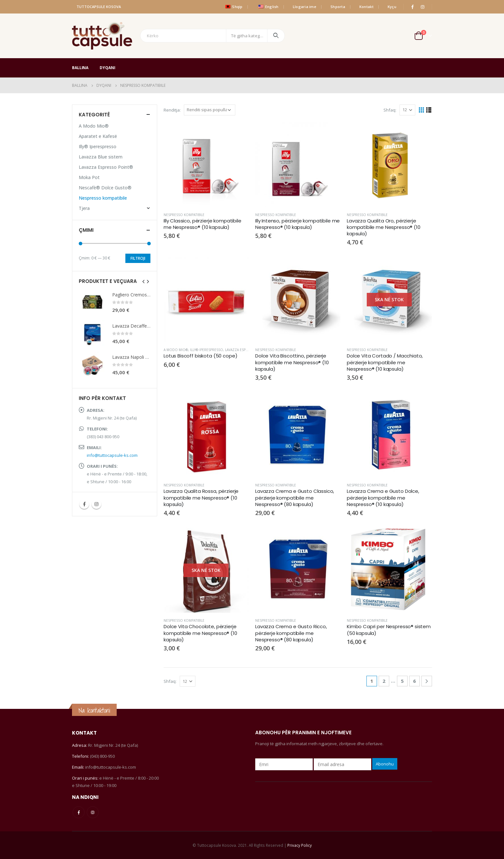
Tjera (84, 208)
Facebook (84, 504)
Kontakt (366, 7)
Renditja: (172, 110)
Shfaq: (390, 110)
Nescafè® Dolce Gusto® (105, 188)
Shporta (338, 7)
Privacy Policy (300, 845)
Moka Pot (89, 177)
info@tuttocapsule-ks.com (112, 455)
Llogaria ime (305, 7)
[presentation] (144, 281)
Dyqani (107, 68)
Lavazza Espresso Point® (248, 350)
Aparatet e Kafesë (98, 136)
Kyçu (392, 7)
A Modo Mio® (176, 350)
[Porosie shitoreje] (210, 110)
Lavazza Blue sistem (101, 157)
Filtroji (138, 258)
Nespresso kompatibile (184, 215)
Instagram (96, 504)
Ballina (80, 68)
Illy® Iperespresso (207, 350)
